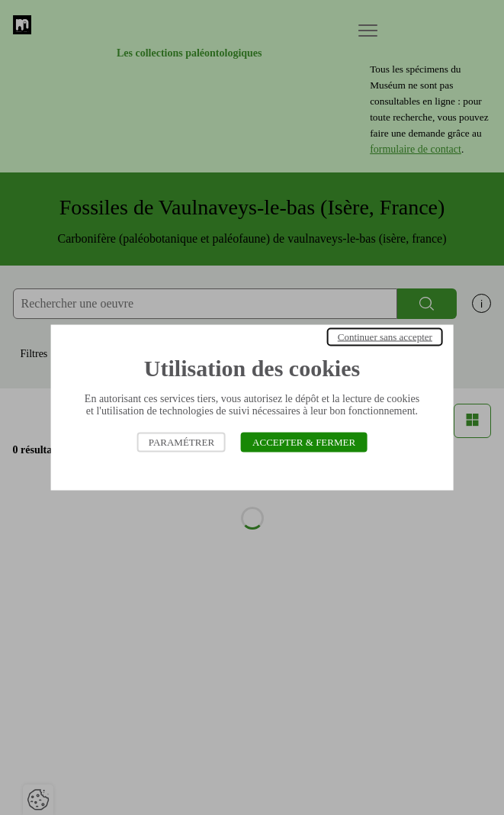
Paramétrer (181, 442)
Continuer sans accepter (385, 337)
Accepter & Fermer (304, 442)
